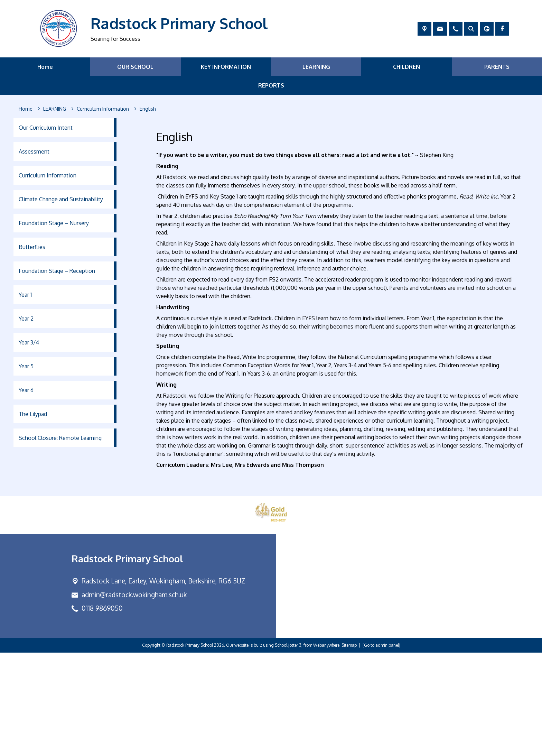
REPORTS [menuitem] (271, 85)
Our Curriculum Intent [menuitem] (46, 128)
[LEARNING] (55, 109)
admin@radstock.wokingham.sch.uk (134, 698)
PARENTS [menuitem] (497, 67)
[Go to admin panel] (381, 749)
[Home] (26, 109)
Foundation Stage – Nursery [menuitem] (54, 223)
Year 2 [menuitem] (26, 319)
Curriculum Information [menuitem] (48, 175)
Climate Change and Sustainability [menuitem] (61, 199)
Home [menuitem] (45, 67)
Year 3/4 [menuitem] (29, 342)
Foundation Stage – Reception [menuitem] (57, 271)
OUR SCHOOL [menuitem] (135, 67)
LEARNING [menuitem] (316, 67)
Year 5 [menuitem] (26, 366)
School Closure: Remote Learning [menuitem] (60, 438)
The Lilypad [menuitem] (33, 414)
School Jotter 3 (288, 749)
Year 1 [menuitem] (25, 295)
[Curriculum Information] (103, 109)
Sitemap (349, 749)
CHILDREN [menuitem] (406, 67)
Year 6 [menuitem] (26, 390)
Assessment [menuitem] (34, 151)
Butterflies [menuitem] (32, 247)
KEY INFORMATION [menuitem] (226, 67)
